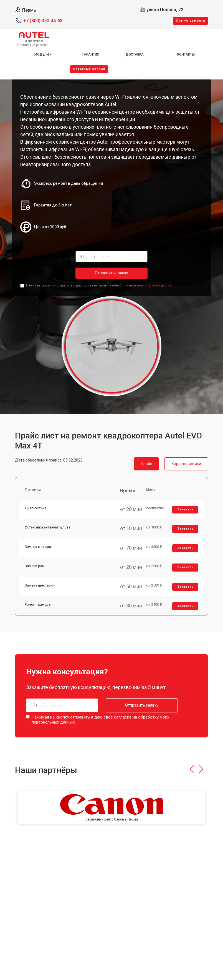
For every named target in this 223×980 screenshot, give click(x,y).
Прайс (146, 464)
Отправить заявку (111, 273)
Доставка (135, 54)
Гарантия (91, 54)
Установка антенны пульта (48, 527)
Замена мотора (38, 547)
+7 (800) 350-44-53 (43, 21)
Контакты (186, 54)
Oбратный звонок (89, 69)
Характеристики (186, 464)
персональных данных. (155, 285)
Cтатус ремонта (190, 21)
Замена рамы (36, 566)
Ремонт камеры (38, 604)
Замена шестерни (40, 585)
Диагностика (36, 508)
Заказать (185, 509)
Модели (42, 54)
